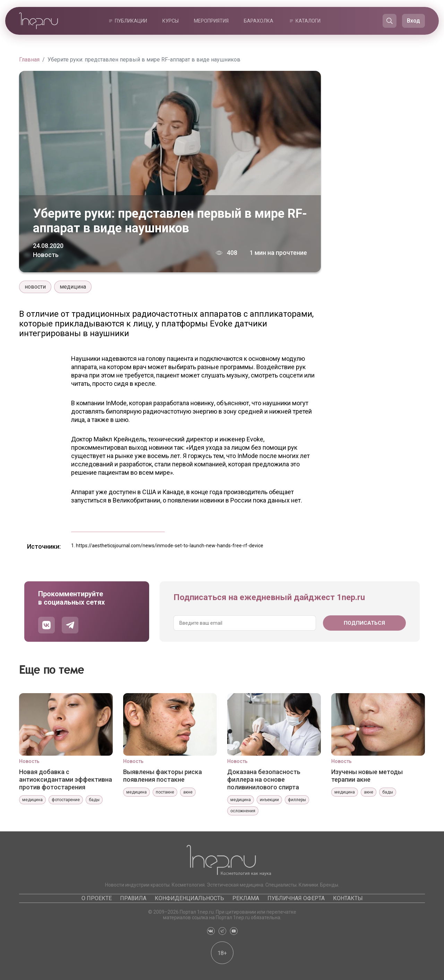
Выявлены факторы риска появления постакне (163, 776)
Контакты (348, 898)
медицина (73, 287)
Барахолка (259, 21)
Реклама (246, 898)
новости (35, 287)
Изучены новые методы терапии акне (367, 776)
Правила (133, 898)
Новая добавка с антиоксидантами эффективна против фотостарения (66, 779)
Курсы (170, 21)
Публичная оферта (296, 898)
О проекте (97, 898)
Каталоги (308, 21)
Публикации (131, 21)
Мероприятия (211, 21)
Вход (413, 21)
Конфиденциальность (189, 898)
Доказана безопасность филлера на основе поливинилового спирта (264, 779)
